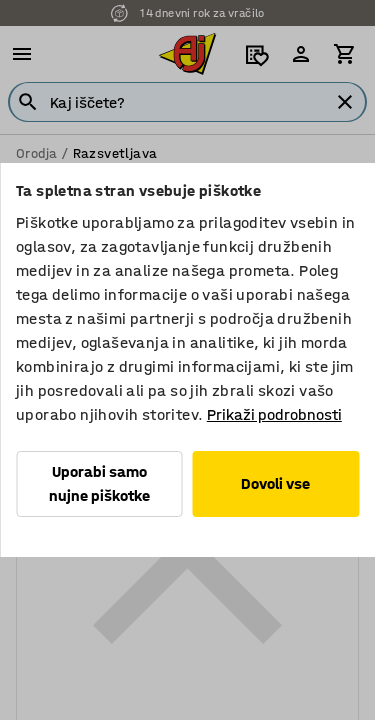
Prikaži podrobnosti (274, 414)
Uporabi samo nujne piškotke (99, 483)
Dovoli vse (275, 483)
